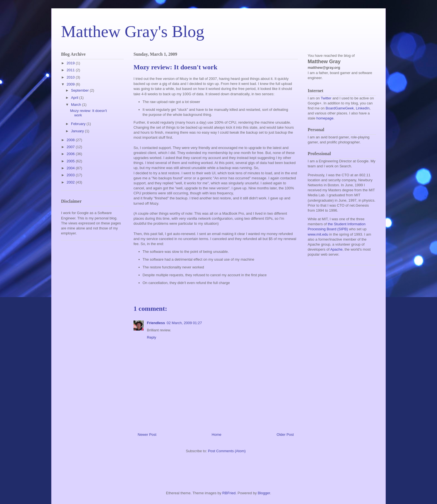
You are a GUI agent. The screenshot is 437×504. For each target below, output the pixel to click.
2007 (71, 147)
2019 (71, 63)
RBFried (229, 493)
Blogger (264, 493)
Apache (336, 249)
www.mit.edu (318, 234)
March (77, 105)
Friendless (156, 323)
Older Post (285, 435)
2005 (71, 161)
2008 (71, 140)
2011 (71, 70)
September (80, 90)
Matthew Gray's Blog (133, 31)
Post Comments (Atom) (227, 451)
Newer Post (147, 435)
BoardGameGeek (340, 108)
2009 (71, 84)
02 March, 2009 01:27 (184, 323)
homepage (325, 118)
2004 (71, 168)
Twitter (326, 98)
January (78, 131)
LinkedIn (363, 108)
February (79, 124)
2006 (71, 154)
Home (217, 435)
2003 (71, 175)
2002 (71, 182)
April (75, 98)
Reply (151, 337)
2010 (71, 77)
